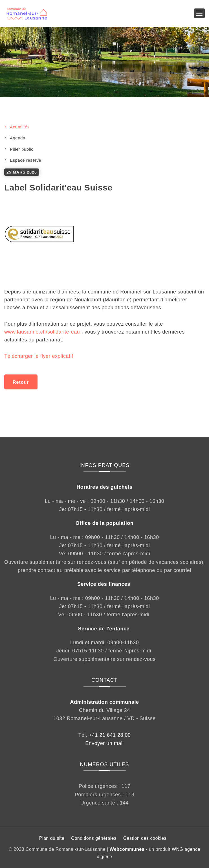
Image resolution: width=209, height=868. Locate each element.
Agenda (18, 138)
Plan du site (52, 838)
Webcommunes (127, 849)
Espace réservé (26, 160)
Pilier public (22, 149)
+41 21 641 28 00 (110, 735)
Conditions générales (94, 838)
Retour (21, 382)
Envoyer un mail (104, 743)
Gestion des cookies (145, 838)
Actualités (20, 127)
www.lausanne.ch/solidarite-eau (43, 332)
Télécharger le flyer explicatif (39, 356)
